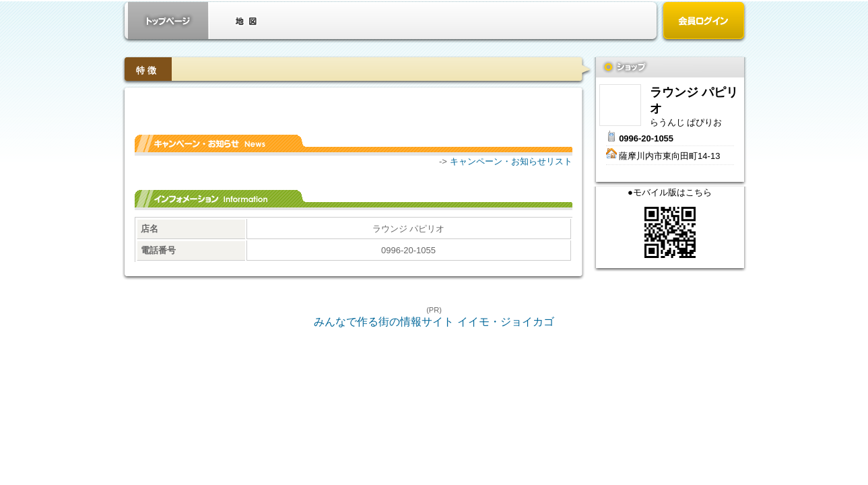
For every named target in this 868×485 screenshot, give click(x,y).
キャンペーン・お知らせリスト (511, 161)
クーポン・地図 (246, 21)
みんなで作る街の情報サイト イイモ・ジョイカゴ (434, 322)
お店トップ (168, 21)
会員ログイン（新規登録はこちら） (704, 22)
